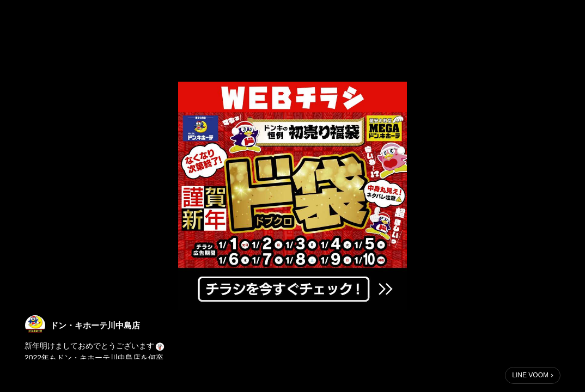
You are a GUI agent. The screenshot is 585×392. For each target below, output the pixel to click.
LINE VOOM (530, 375)
